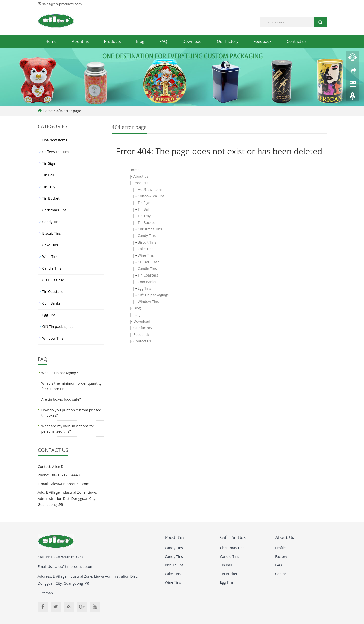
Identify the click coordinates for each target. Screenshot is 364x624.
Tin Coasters (148, 275)
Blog (140, 41)
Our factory (228, 41)
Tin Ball (143, 209)
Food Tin (174, 537)
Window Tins (148, 301)
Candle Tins (147, 269)
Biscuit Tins (147, 242)
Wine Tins (146, 255)
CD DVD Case (148, 262)
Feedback (263, 41)
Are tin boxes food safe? (61, 399)
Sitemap (46, 593)
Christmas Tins (150, 229)
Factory (281, 556)
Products (112, 41)
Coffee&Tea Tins (151, 196)
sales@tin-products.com (62, 4)
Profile (280, 548)
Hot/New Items (150, 189)
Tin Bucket (146, 222)
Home (51, 41)
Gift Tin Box (233, 537)
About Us (284, 537)
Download (192, 41)
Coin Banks (147, 282)
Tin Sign (144, 203)
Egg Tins (144, 288)
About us (80, 41)
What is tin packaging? (60, 373)
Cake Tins (145, 249)
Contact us (297, 41)
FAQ (163, 41)
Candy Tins (147, 236)
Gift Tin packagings (153, 295)
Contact (281, 574)
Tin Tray (144, 216)
